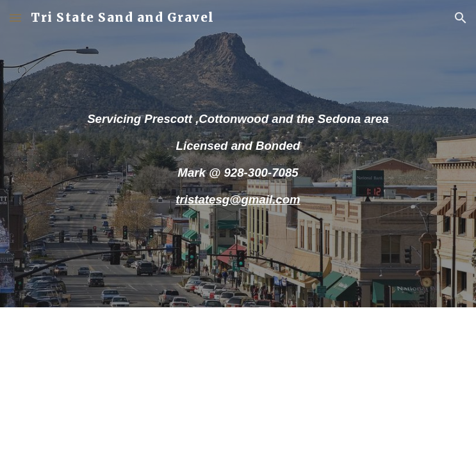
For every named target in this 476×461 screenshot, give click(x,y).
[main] (238, 153)
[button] (15, 18)
